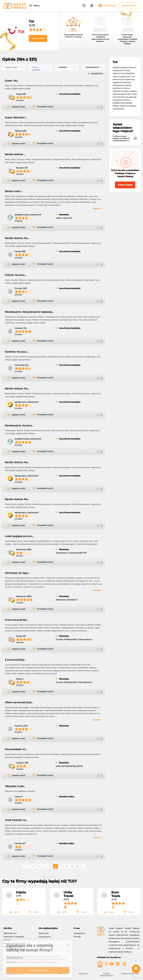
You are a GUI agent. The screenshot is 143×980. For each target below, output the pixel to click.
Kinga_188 (21, 94)
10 (78, 866)
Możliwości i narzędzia (14, 937)
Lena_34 (19, 797)
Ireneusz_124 (21, 328)
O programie (79, 933)
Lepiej (16, 912)
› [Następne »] (84, 866)
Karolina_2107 (21, 726)
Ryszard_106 (22, 168)
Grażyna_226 (22, 763)
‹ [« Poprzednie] (23, 866)
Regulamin (83, 973)
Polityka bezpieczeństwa (107, 974)
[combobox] (13, 67)
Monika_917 (20, 843)
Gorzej (36, 912)
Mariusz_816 (21, 131)
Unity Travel (68, 894)
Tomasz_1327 (21, 288)
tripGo (21, 892)
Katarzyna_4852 (24, 549)
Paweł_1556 (20, 251)
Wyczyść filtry (97, 74)
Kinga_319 (21, 636)
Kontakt (77, 937)
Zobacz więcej (125, 185)
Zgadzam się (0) (19, 107)
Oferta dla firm (129, 6)
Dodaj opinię (109, 6)
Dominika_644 (22, 365)
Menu (37, 6)
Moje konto (44, 933)
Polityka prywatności (130, 973)
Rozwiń (97, 208)
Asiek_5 (20, 679)
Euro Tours (116, 894)
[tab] (19, 928)
